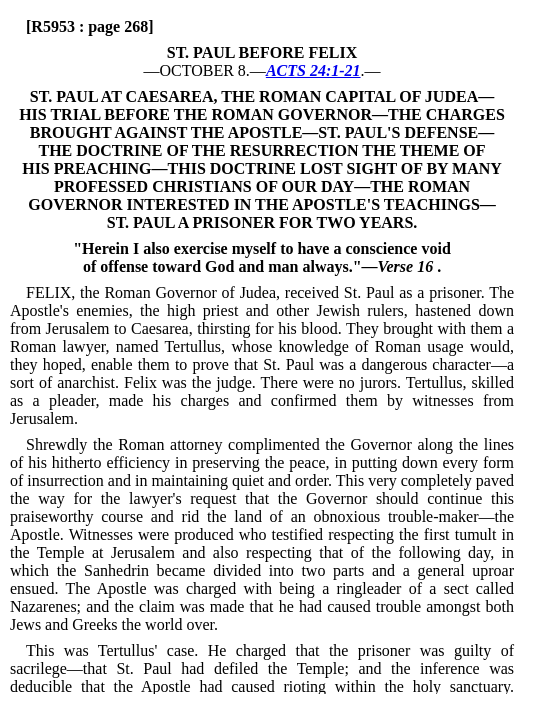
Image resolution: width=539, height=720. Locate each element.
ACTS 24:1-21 (313, 70)
